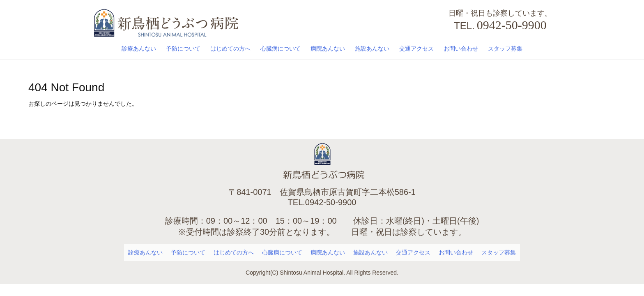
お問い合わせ (461, 49)
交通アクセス (416, 49)
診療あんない (139, 49)
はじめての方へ (230, 49)
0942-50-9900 (512, 25)
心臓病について (281, 49)
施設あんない (372, 49)
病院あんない (328, 49)
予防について (183, 49)
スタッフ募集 (505, 49)
